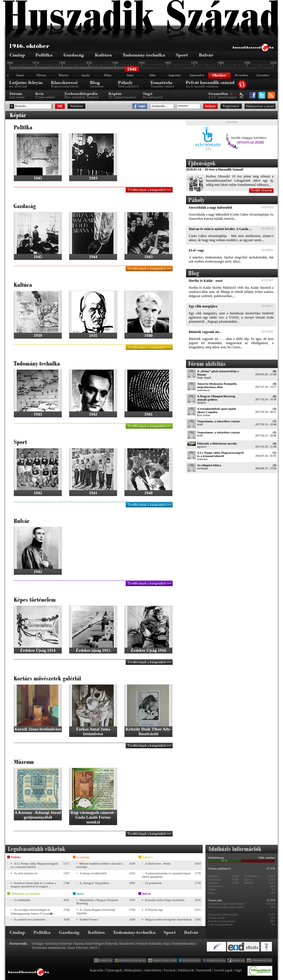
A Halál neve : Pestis (158, 863)
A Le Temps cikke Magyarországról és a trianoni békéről (220, 454)
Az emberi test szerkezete (30, 919)
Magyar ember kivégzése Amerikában (168, 919)
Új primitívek (153, 883)
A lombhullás (22, 900)
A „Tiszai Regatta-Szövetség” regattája (96, 911)
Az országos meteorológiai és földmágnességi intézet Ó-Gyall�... (33, 912)
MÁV (94, 948)
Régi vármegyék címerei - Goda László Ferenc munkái (93, 817)
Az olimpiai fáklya (209, 465)
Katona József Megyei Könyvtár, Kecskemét (104, 944)
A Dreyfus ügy (154, 910)
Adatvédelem (153, 970)
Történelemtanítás (183, 944)
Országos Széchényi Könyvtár (52, 944)
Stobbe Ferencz (89, 919)
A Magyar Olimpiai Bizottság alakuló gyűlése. (216, 398)
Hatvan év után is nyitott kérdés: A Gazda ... (220, 229)
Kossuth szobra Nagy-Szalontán (165, 900)
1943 (93, 178)
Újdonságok (114, 970)
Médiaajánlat (133, 970)
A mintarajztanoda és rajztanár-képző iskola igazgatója (166, 875)
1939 (38, 335)
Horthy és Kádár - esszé (206, 281)
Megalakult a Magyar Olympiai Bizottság (97, 902)
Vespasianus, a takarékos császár (219, 421)
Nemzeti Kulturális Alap (153, 944)
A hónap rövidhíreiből (93, 873)
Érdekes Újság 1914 (38, 650)
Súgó (238, 970)
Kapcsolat (96, 970)
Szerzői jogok (223, 970)
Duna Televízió (78, 948)
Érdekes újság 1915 (93, 650)
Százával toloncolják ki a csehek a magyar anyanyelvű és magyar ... (33, 885)
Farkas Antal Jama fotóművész (93, 731)
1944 (93, 257)
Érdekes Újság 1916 (149, 650)
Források (170, 970)
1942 (93, 414)
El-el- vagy (196, 250)
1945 (38, 178)
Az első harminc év (26, 873)
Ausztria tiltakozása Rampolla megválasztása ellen (217, 385)
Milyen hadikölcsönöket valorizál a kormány (100, 865)
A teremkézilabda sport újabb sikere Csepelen (217, 410)
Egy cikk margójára (203, 306)
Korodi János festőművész (38, 729)
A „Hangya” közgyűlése (94, 883)
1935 (93, 335)
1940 (148, 335)
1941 (148, 414)
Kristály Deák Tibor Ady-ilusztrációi (148, 731)
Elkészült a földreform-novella (217, 443)
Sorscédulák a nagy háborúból (210, 208)
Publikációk (186, 970)
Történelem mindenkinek (49, 948)
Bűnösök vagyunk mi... (205, 332)
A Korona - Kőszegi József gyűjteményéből (38, 815)
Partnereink (204, 970)
